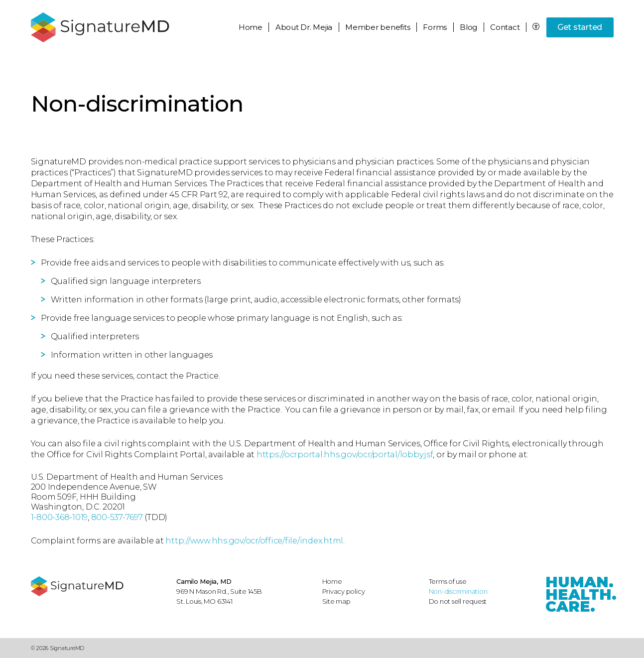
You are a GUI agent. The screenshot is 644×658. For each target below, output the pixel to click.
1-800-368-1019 (60, 517)
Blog (468, 27)
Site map (336, 601)
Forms (435, 27)
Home (251, 27)
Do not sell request (458, 601)
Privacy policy (344, 591)
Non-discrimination (458, 591)
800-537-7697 (117, 517)
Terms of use (448, 581)
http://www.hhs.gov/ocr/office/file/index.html (254, 541)
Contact (505, 27)
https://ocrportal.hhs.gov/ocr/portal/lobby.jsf (345, 455)
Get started (580, 27)
